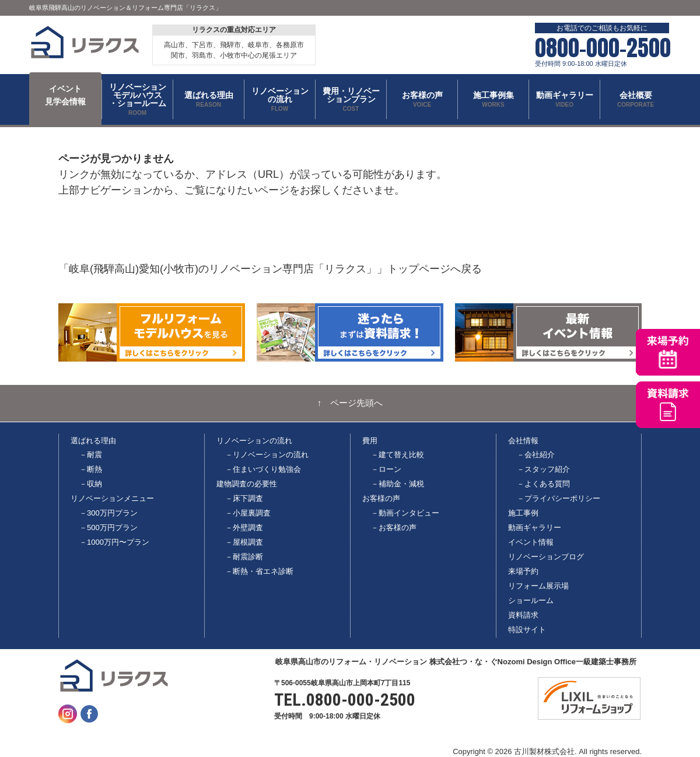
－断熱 (91, 469)
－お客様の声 (394, 528)
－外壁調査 (244, 528)
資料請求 (523, 615)
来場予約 (523, 571)
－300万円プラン (108, 513)
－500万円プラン (108, 528)
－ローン (386, 469)
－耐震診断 (244, 557)
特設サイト (527, 630)
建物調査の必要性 (247, 484)
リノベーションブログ (546, 557)
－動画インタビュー (405, 513)
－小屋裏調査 (248, 513)
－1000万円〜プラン (114, 542)
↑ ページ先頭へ (350, 403)
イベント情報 (531, 542)
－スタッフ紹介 (543, 469)
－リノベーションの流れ (267, 455)
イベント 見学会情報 (65, 95)
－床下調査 (244, 498)
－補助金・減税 (398, 484)
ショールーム (531, 600)
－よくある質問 (543, 484)
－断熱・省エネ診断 (259, 571)
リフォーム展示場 (538, 586)
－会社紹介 (536, 455)
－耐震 (91, 455)
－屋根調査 (244, 542)
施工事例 (523, 513)
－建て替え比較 (398, 455)
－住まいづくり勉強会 (263, 469)
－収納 (91, 484)
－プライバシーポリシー (559, 498)
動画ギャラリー (535, 528)
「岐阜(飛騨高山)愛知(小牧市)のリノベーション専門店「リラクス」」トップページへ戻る (270, 269)
